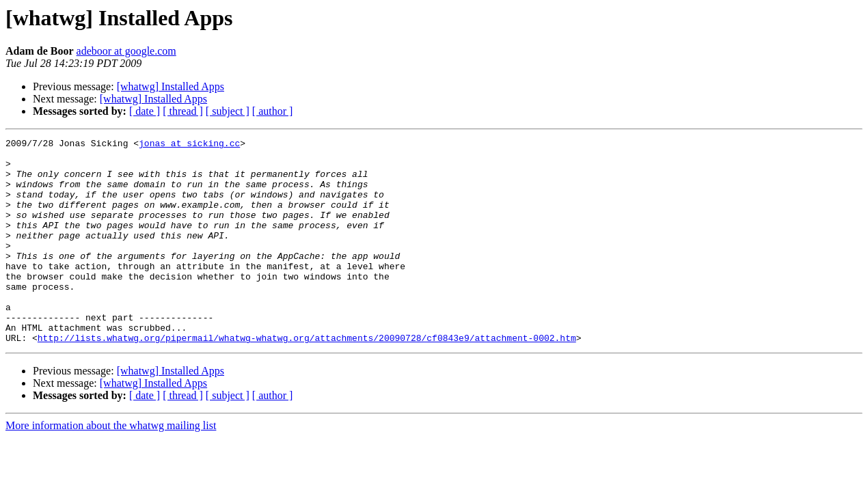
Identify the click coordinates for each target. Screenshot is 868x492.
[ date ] (145, 111)
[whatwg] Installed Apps (171, 86)
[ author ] (273, 111)
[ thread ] (183, 111)
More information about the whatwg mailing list (111, 466)
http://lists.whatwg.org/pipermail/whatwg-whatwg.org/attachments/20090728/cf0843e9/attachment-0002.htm (307, 379)
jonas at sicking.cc (189, 145)
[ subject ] (228, 111)
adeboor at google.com (126, 51)
